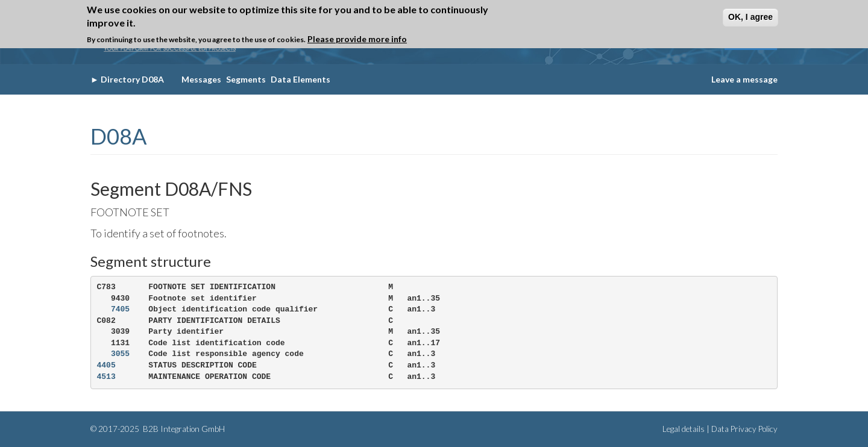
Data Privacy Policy (744, 429)
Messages (201, 79)
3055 (120, 354)
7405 (120, 309)
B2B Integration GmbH (183, 429)
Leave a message (744, 79)
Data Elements (300, 79)
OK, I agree (750, 17)
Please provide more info (357, 39)
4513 (106, 377)
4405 (106, 365)
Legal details (684, 429)
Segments (246, 79)
